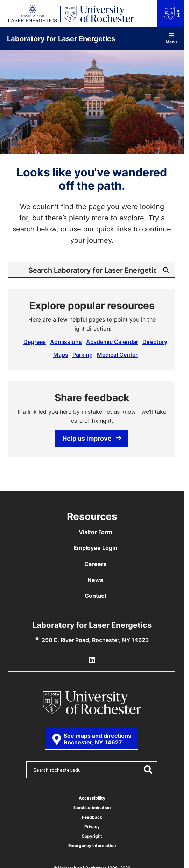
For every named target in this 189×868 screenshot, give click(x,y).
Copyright (92, 836)
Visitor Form (96, 532)
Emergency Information (92, 845)
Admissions (66, 342)
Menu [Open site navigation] (171, 38)
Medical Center (117, 355)
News (95, 580)
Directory (155, 342)
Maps (61, 355)
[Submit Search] (166, 270)
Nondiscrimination (92, 807)
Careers (96, 564)
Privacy (92, 827)
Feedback (92, 817)
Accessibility (92, 798)
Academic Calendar (112, 342)
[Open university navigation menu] (170, 13)
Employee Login (95, 548)
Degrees (35, 342)
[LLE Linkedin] (92, 660)
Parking (83, 355)
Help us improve (92, 438)
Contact (96, 596)
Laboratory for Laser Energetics (61, 38)
